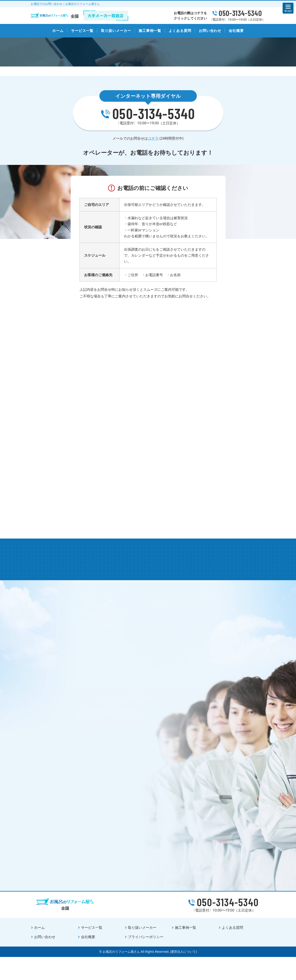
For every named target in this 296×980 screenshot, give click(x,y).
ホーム (58, 31)
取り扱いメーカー (116, 31)
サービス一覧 (82, 31)
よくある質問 (180, 31)
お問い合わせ (210, 31)
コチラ (153, 147)
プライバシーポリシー (146, 960)
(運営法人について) (183, 975)
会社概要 (236, 31)
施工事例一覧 (150, 31)
